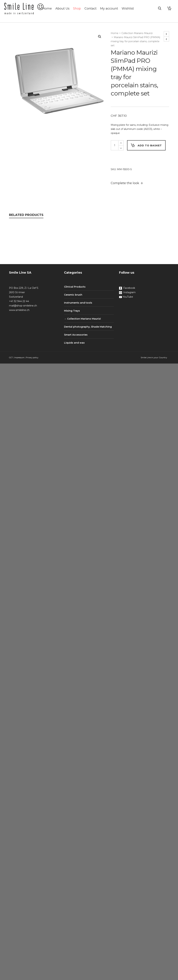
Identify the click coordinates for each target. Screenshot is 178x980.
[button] (100, 37)
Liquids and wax (74, 343)
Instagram (127, 292)
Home (115, 33)
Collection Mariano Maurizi (137, 33)
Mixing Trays (72, 311)
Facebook (127, 288)
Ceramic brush (73, 295)
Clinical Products (75, 287)
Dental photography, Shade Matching (88, 327)
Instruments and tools (78, 303)
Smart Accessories (76, 335)
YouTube (126, 297)
